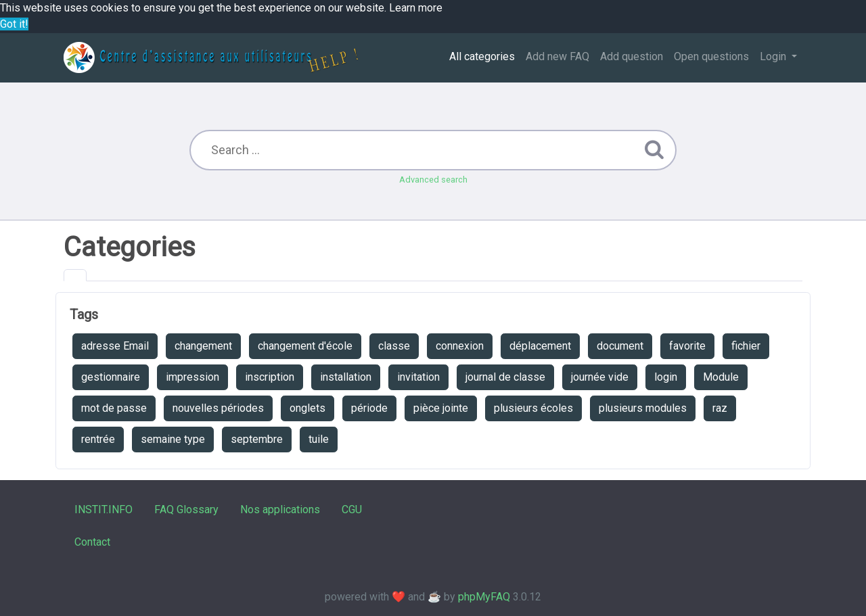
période (369, 408)
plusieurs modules (643, 408)
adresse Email (115, 346)
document (620, 346)
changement (203, 346)
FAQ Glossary (186, 510)
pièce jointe (441, 408)
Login (774, 56)
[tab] (75, 275)
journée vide (600, 377)
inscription (270, 377)
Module (721, 377)
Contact (92, 542)
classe (394, 346)
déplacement (540, 346)
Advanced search (433, 180)
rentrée (98, 439)
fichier (746, 346)
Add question (632, 56)
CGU (352, 510)
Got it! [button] (14, 24)
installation (346, 377)
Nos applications (280, 510)
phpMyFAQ (484, 597)
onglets (307, 408)
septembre (257, 439)
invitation (418, 377)
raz (720, 408)
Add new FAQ (557, 56)
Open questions (711, 56)
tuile (319, 439)
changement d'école (305, 346)
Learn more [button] (416, 8)
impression (192, 377)
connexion (460, 346)
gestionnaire (111, 377)
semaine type (173, 439)
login (666, 377)
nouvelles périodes (218, 408)
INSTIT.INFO (104, 510)
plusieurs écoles (533, 408)
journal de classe (505, 377)
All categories (482, 56)
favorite (687, 346)
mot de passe (114, 408)
